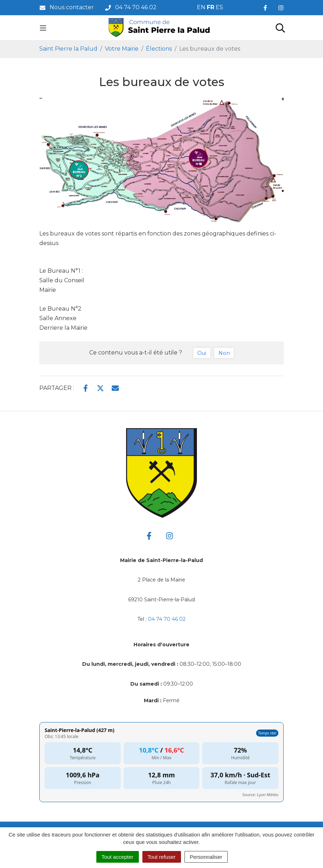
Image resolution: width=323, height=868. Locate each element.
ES (219, 7)
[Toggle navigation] (43, 28)
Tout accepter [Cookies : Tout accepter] (118, 857)
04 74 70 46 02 (167, 619)
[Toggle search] (280, 28)
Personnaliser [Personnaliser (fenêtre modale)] (206, 857)
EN (201, 7)
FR (211, 7)
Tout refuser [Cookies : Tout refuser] (162, 857)
